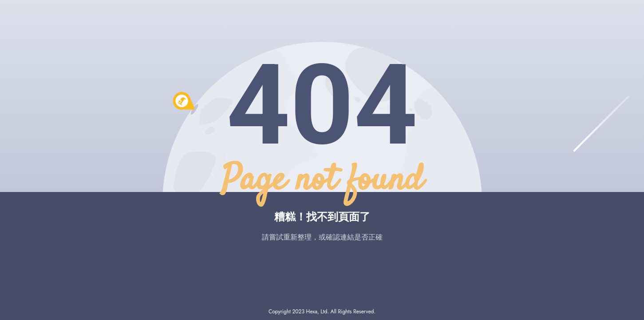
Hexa (312, 312)
